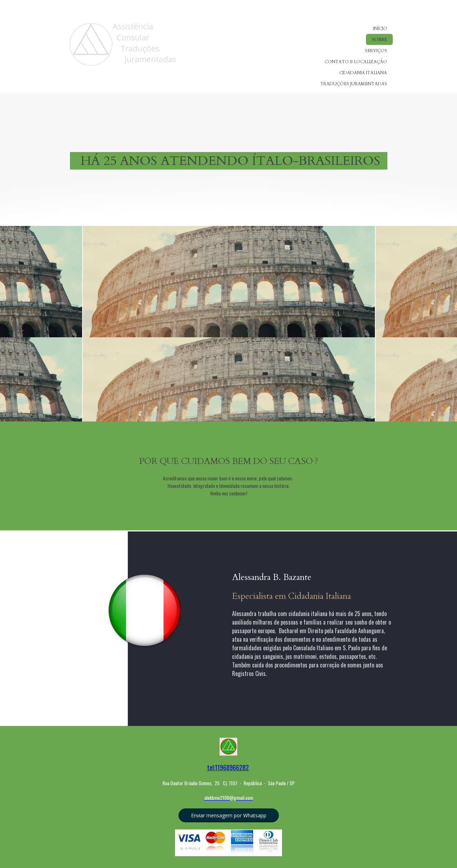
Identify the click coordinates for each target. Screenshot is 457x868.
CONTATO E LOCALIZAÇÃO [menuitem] (356, 62)
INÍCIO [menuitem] (380, 29)
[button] (229, 815)
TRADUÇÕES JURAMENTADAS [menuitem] (354, 84)
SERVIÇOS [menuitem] (376, 51)
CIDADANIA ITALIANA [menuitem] (363, 73)
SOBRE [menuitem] (379, 40)
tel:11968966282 (228, 767)
